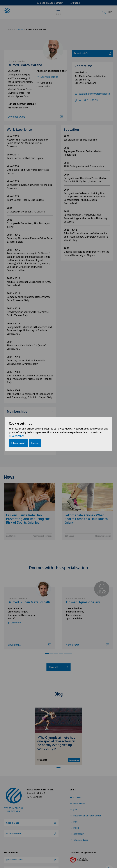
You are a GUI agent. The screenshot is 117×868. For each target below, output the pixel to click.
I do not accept (18, 443)
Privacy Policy (16, 436)
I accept (35, 443)
